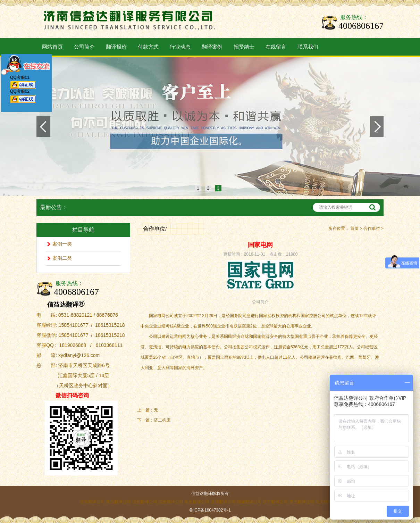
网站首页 (52, 47)
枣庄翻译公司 (302, 502)
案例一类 (62, 244)
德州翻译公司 (145, 502)
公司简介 (84, 47)
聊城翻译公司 (249, 502)
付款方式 (148, 47)
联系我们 (308, 47)
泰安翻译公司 (197, 502)
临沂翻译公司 (328, 502)
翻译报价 (116, 47)
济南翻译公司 (92, 502)
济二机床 (162, 420)
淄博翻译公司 (223, 502)
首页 (354, 229)
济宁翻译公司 (275, 502)
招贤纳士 (244, 47)
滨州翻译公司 (171, 502)
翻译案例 (212, 47)
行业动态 (180, 47)
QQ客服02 (23, 98)
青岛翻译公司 (118, 502)
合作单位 (372, 229)
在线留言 (276, 47)
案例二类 (62, 258)
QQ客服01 (23, 83)
